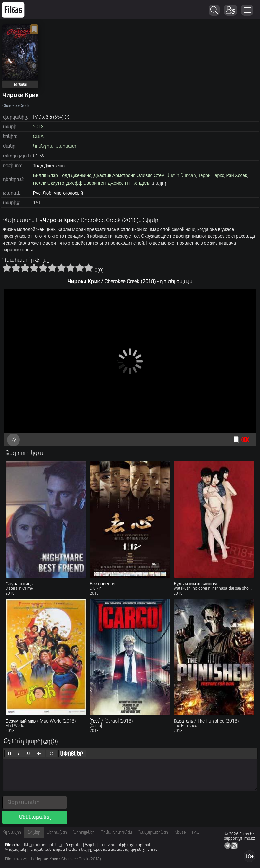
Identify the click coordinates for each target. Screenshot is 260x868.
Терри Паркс (211, 175)
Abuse (180, 832)
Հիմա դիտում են (117, 832)
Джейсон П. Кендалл (129, 183)
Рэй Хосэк (237, 175)
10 (89, 268)
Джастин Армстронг (114, 175)
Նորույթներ (84, 832)
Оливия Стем (150, 175)
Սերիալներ (57, 832)
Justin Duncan (181, 175)
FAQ (196, 832)
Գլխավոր (12, 832)
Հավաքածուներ (153, 832)
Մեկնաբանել (35, 817)
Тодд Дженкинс (76, 175)
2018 (38, 127)
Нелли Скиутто (49, 183)
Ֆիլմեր (34, 832)
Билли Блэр (45, 175)
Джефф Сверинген (86, 183)
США (38, 136)
